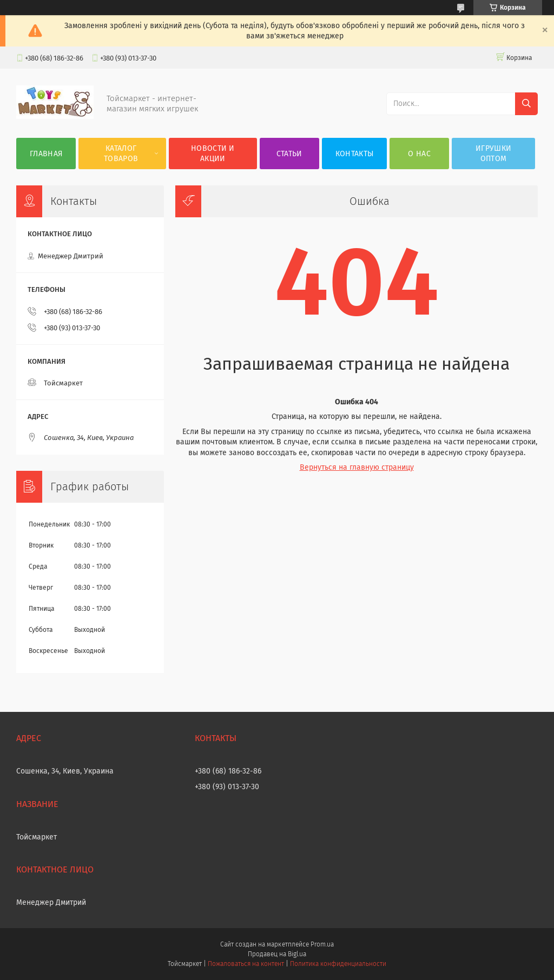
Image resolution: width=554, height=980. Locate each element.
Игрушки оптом (493, 154)
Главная (46, 154)
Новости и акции (213, 154)
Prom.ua (322, 944)
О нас (419, 154)
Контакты (354, 154)
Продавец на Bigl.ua (277, 954)
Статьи (289, 154)
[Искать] (526, 104)
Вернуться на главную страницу (357, 467)
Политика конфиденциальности (338, 964)
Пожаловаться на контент (246, 964)
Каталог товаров (121, 154)
